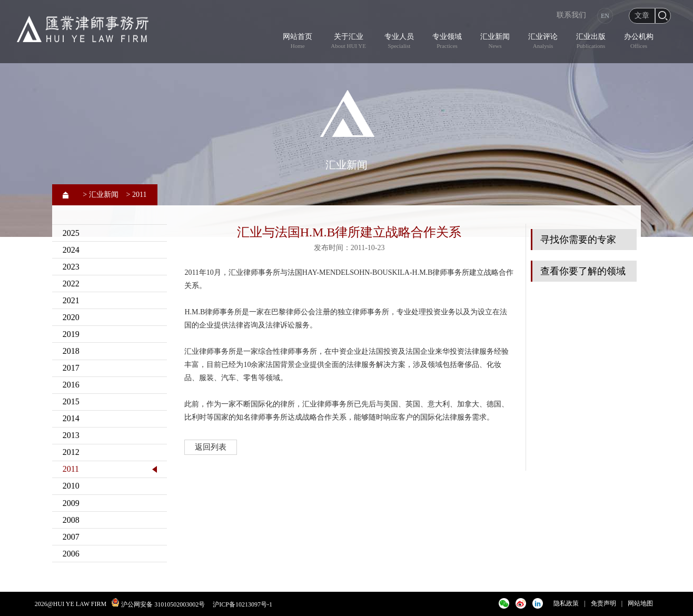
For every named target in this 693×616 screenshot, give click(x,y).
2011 (71, 469)
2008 (71, 520)
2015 (71, 401)
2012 (71, 452)
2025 (71, 233)
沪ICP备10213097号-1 (242, 604)
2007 (71, 537)
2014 (71, 418)
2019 (71, 334)
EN (605, 16)
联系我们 (571, 15)
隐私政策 (566, 603)
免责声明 (603, 603)
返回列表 (211, 447)
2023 (71, 267)
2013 (71, 435)
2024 (71, 250)
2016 (71, 385)
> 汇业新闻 (100, 195)
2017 (71, 368)
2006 (71, 554)
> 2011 (137, 195)
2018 (71, 351)
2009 (71, 503)
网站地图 (640, 603)
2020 (71, 317)
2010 (71, 486)
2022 (71, 284)
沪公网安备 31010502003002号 (163, 604)
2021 (71, 300)
